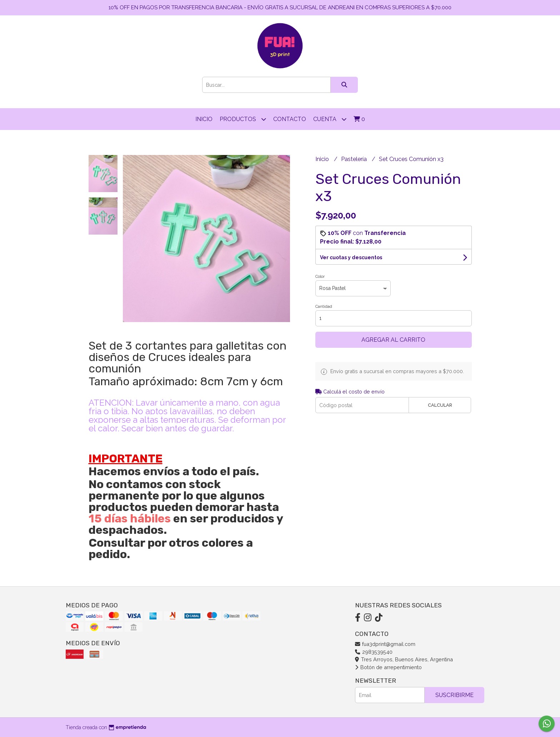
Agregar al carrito (393, 340)
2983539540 (374, 652)
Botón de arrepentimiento (388, 667)
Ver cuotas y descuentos (351, 257)
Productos (243, 119)
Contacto (290, 119)
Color (320, 277)
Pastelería (355, 159)
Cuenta (330, 119)
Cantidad (324, 307)
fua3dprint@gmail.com (385, 644)
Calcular (440, 405)
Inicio (204, 119)
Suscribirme (454, 695)
